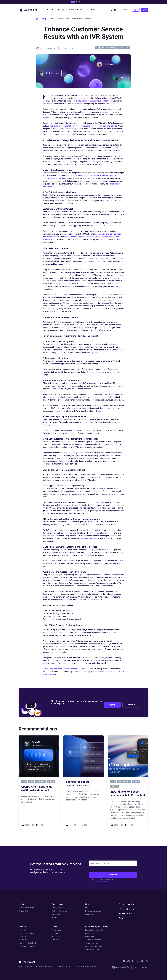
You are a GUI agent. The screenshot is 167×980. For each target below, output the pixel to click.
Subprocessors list (92, 950)
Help (87, 904)
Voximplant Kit (24, 911)
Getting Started (58, 908)
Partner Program (126, 914)
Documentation (59, 904)
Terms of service (92, 943)
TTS (24, 781)
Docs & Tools (92, 10)
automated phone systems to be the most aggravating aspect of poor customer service (82, 126)
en (113, 10)
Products (50, 10)
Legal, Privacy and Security (97, 927)
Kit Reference (57, 914)
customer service (108, 47)
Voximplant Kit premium (90, 539)
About (54, 927)
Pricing (61, 10)
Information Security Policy (95, 930)
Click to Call (23, 940)
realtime (115, 786)
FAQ (87, 908)
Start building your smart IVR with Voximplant (61, 669)
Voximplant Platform (26, 908)
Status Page (56, 937)
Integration (41, 781)
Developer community (93, 911)
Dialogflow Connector (26, 933)
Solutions (23, 927)
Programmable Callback (27, 943)
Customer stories (75, 10)
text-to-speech (124, 781)
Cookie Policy (90, 937)
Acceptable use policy (93, 940)
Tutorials (55, 918)
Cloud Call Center (25, 937)
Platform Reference (59, 911)
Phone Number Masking (27, 946)
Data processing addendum (95, 946)
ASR (31, 781)
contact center (123, 47)
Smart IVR (22, 930)
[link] (124, 961)
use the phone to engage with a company (92, 101)
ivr (97, 47)
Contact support (91, 914)
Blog (44, 19)
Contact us (125, 10)
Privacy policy (90, 933)
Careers (55, 933)
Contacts (55, 940)
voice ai (51, 781)
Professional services (128, 909)
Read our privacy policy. (100, 881)
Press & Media (57, 930)
